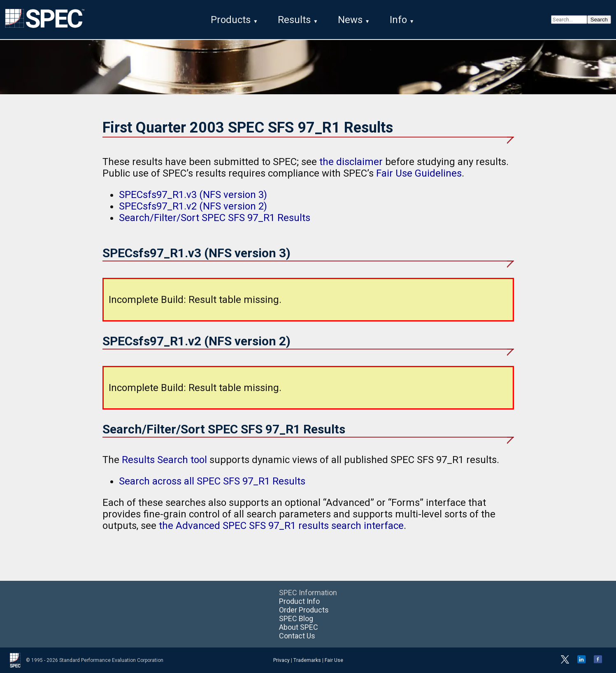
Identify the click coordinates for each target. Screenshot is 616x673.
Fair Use (334, 660)
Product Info (299, 601)
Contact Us (297, 636)
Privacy (281, 660)
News (350, 20)
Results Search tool (164, 460)
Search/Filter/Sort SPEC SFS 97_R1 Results (215, 218)
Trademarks (307, 660)
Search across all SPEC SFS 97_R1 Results (212, 481)
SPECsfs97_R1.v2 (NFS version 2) (193, 206)
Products (231, 20)
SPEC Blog (296, 618)
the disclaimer (351, 162)
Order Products (304, 610)
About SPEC (299, 627)
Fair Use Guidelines (419, 173)
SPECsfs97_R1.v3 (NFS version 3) (193, 195)
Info (398, 20)
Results (294, 20)
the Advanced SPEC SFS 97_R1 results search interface (281, 526)
